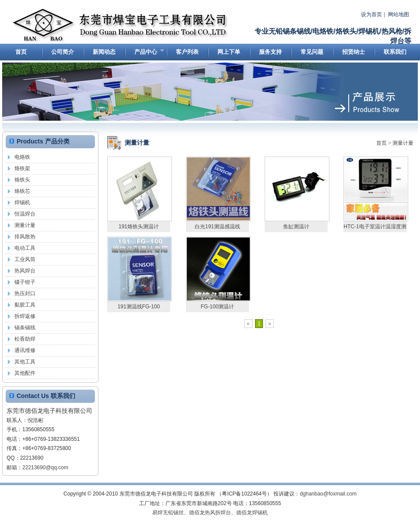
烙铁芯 (22, 191)
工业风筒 (25, 259)
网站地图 (399, 14)
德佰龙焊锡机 (252, 513)
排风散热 (25, 237)
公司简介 (63, 52)
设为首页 (371, 14)
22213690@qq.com (45, 468)
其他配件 (25, 373)
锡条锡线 (25, 328)
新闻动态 (104, 52)
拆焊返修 (25, 316)
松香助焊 (25, 339)
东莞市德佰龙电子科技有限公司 (121, 26)
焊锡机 (22, 202)
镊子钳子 (25, 282)
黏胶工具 (25, 305)
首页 (21, 52)
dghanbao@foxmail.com (328, 494)
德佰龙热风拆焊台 (210, 513)
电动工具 (25, 248)
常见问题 (312, 52)
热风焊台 (25, 271)
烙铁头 (22, 180)
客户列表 (187, 52)
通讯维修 (25, 350)
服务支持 (270, 52)
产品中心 (144, 54)
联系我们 (395, 52)
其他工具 (25, 362)
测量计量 (403, 143)
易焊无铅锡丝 (168, 513)
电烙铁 (22, 157)
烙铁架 (22, 168)
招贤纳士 (353, 52)
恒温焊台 (25, 214)
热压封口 (25, 293)
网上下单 (229, 52)
